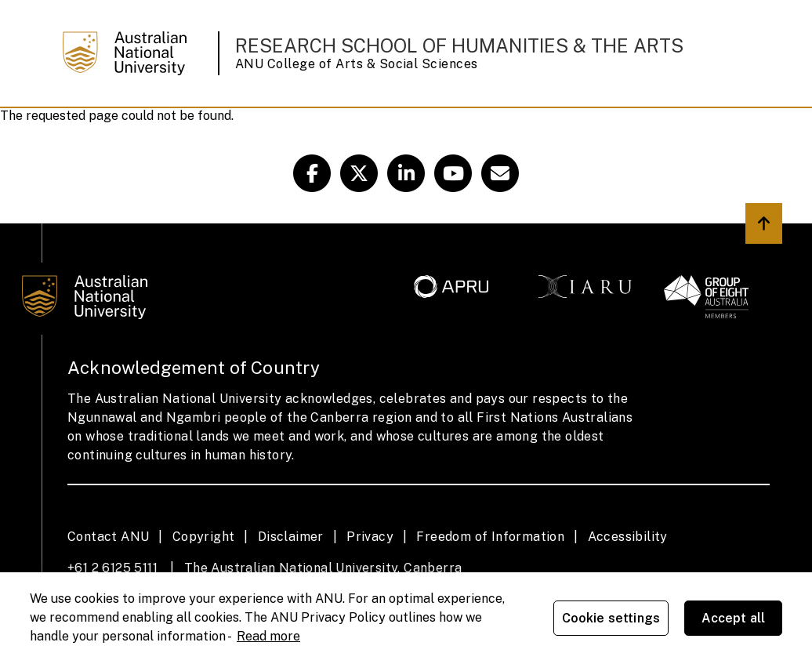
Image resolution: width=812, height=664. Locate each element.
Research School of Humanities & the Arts (459, 45)
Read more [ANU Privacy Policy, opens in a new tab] (268, 636)
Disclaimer (291, 537)
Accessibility (628, 537)
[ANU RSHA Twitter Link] (359, 173)
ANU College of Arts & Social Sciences (357, 64)
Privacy (370, 537)
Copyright (204, 537)
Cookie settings (611, 618)
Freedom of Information (490, 537)
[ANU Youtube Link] (453, 173)
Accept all (734, 618)
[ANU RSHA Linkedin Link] (406, 173)
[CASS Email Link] (500, 173)
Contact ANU (108, 537)
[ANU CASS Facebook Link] (312, 173)
